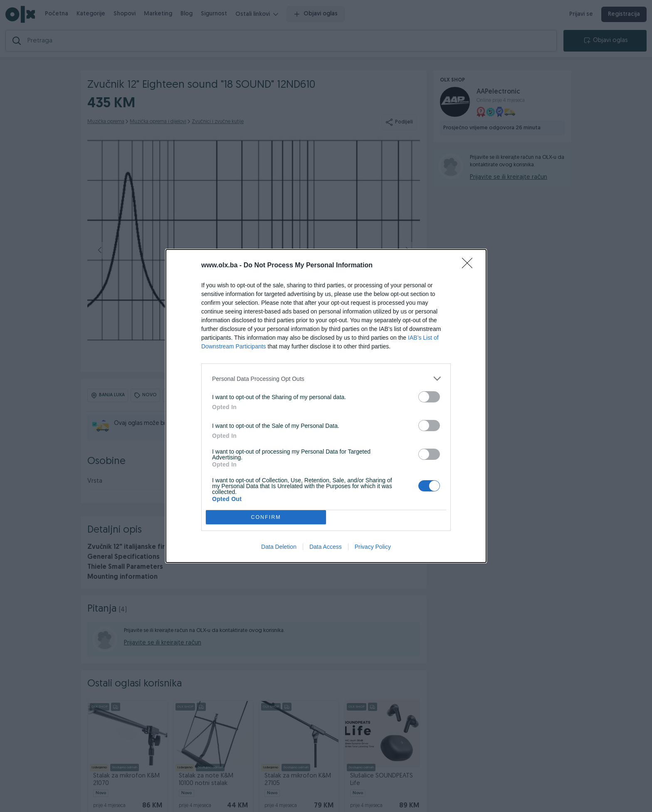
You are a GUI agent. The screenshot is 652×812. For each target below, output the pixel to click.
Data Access (326, 547)
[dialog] (326, 406)
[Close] (470, 266)
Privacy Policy (373, 547)
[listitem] (326, 379)
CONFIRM (266, 517)
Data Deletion (279, 547)
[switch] (429, 397)
